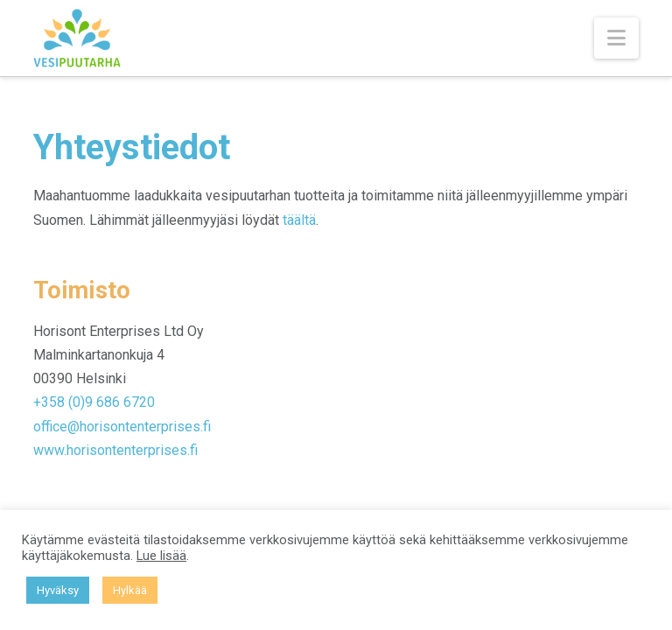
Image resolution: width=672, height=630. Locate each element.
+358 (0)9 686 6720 (94, 402)
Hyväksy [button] (58, 590)
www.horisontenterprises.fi (115, 450)
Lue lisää (161, 556)
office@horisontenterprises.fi (122, 427)
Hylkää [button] (130, 590)
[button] (616, 38)
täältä (299, 220)
